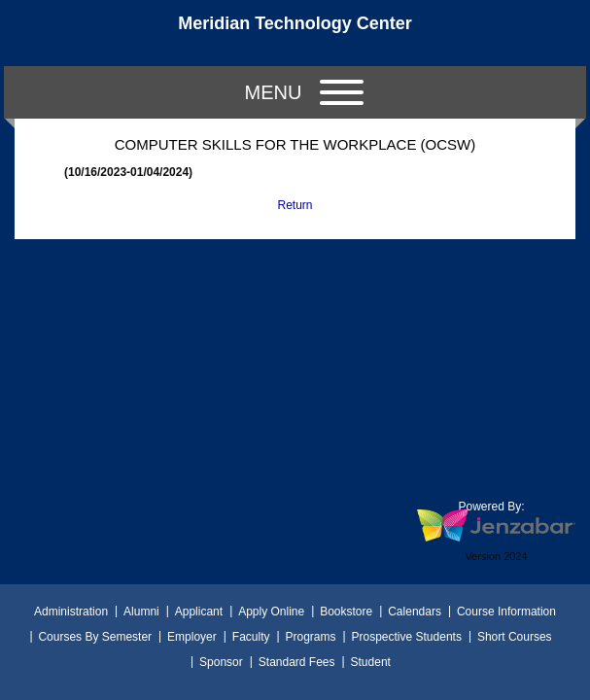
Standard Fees (297, 662)
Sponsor (221, 662)
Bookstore (346, 612)
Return (295, 205)
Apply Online (271, 612)
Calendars (415, 612)
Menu (304, 92)
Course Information (506, 612)
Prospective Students (407, 637)
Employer (192, 637)
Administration (71, 612)
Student (371, 662)
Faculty (251, 637)
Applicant (199, 612)
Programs (310, 637)
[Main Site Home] (295, 33)
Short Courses (515, 637)
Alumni (141, 612)
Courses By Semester (95, 637)
